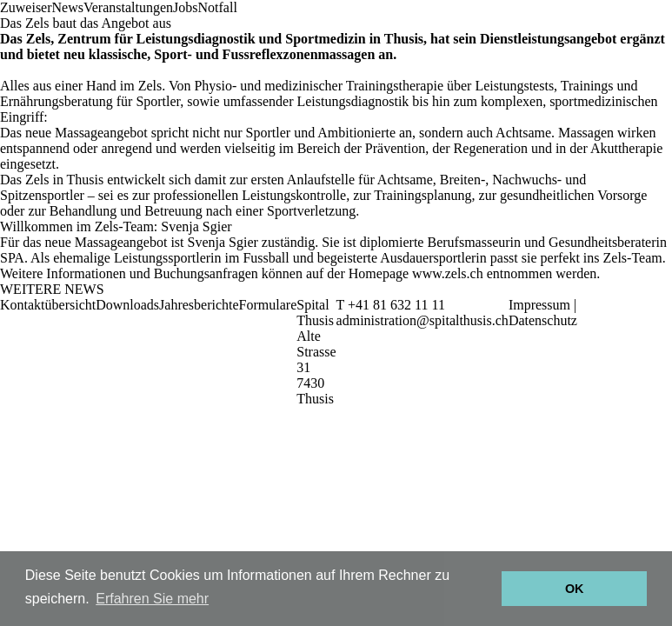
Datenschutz (543, 320)
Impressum (539, 305)
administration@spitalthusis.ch (422, 320)
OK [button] (575, 589)
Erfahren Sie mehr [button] (152, 599)
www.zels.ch (448, 273)
